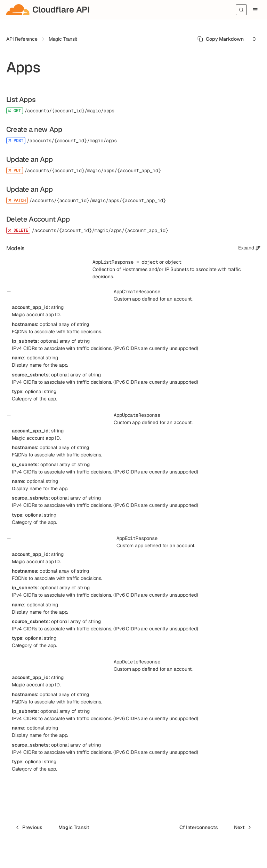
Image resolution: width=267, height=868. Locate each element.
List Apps (21, 99)
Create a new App (34, 129)
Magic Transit (63, 39)
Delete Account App (38, 219)
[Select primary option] (221, 39)
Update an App (30, 159)
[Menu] (255, 10)
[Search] (241, 10)
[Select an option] (254, 39)
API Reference (22, 39)
